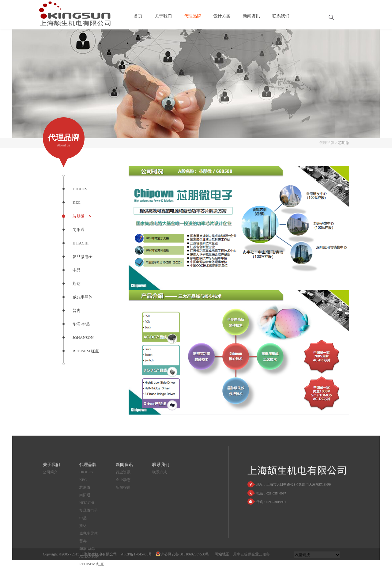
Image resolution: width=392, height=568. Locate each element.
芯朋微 (344, 143)
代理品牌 (327, 143)
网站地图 (221, 554)
